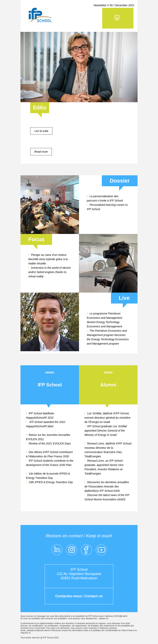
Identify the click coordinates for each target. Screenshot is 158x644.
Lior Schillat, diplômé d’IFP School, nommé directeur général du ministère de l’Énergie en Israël (107, 418)
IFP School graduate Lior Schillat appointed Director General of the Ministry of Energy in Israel (106, 431)
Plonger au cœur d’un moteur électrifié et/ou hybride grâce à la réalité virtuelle (48, 259)
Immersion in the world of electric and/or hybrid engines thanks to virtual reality (50, 272)
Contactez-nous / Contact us (79, 596)
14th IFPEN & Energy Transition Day (51, 482)
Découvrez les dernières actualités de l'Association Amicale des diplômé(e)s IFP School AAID (107, 486)
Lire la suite (41, 131)
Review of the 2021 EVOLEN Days (50, 443)
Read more (41, 152)
